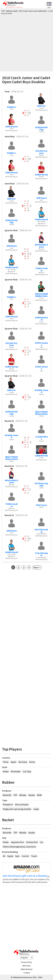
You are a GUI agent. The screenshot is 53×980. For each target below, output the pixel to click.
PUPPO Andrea (41, 344)
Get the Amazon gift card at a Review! (25, 876)
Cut (41, 842)
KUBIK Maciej (41, 175)
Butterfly (7, 795)
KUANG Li (12, 107)
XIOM (39, 795)
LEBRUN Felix (41, 456)
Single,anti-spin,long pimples (17, 809)
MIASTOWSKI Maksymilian (41, 413)
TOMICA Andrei (41, 269)
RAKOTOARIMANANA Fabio (41, 295)
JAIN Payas (41, 198)
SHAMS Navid (41, 219)
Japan (13, 762)
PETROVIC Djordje (41, 484)
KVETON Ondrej (41, 531)
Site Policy (26, 966)
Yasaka (32, 795)
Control (25, 856)
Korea (32, 762)
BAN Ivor (41, 106)
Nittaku (23, 795)
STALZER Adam (41, 554)
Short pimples (22, 804)
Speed (10, 856)
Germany (23, 762)
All (4, 856)
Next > (37, 567)
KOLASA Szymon (41, 152)
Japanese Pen (17, 842)
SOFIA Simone (41, 368)
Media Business (27, 969)
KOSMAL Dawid (41, 391)
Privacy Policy (26, 962)
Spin (17, 856)
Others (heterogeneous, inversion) (19, 847)
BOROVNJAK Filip (41, 128)
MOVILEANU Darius (41, 246)
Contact (27, 973)
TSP (15, 795)
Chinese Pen (32, 842)
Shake (6, 771)
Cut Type (27, 771)
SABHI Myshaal (41, 318)
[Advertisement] (26, 42)
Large (36, 809)
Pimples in (8, 804)
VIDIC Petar (41, 505)
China (6, 762)
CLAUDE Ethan (41, 438)
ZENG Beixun (12, 126)
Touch (34, 856)
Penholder (16, 771)
